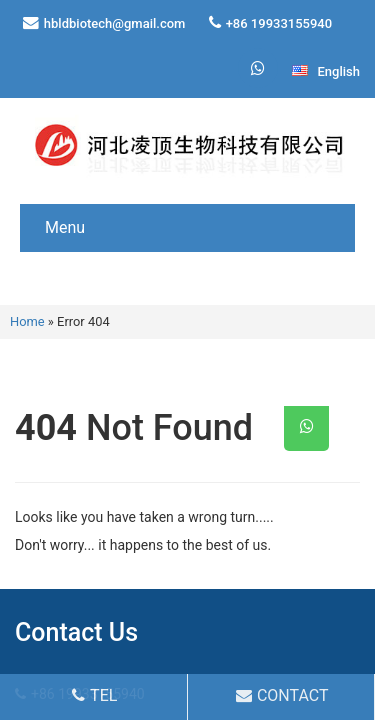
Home (27, 321)
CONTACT (282, 695)
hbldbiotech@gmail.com (115, 23)
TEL (94, 695)
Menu (65, 227)
